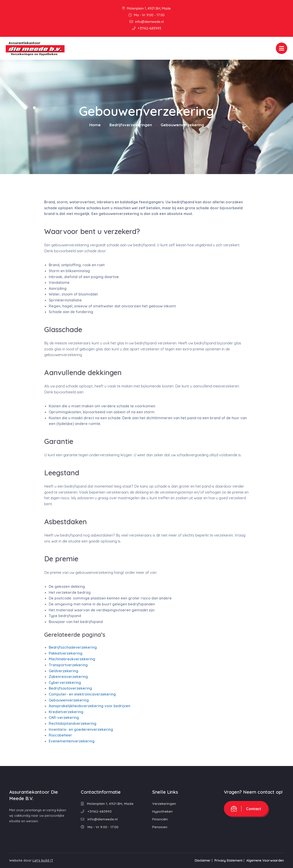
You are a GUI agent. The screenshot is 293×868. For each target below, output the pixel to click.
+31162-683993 (147, 28)
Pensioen (160, 827)
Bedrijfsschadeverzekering (73, 647)
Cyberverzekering (65, 683)
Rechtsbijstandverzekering (73, 723)
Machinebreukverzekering (72, 659)
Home (95, 125)
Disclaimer (199, 860)
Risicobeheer (60, 735)
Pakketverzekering (66, 653)
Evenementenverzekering (72, 741)
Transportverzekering (68, 665)
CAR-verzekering (64, 718)
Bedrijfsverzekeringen (131, 125)
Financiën (160, 819)
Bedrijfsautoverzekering (70, 688)
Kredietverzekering (66, 712)
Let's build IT (43, 860)
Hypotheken (162, 811)
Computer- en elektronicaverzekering (82, 694)
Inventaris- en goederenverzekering (81, 729)
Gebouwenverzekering (69, 700)
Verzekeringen (164, 804)
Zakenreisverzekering (68, 677)
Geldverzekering (64, 671)
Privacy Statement (227, 860)
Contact (246, 809)
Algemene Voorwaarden (265, 860)
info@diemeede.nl (147, 22)
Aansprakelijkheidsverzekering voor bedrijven (90, 706)
